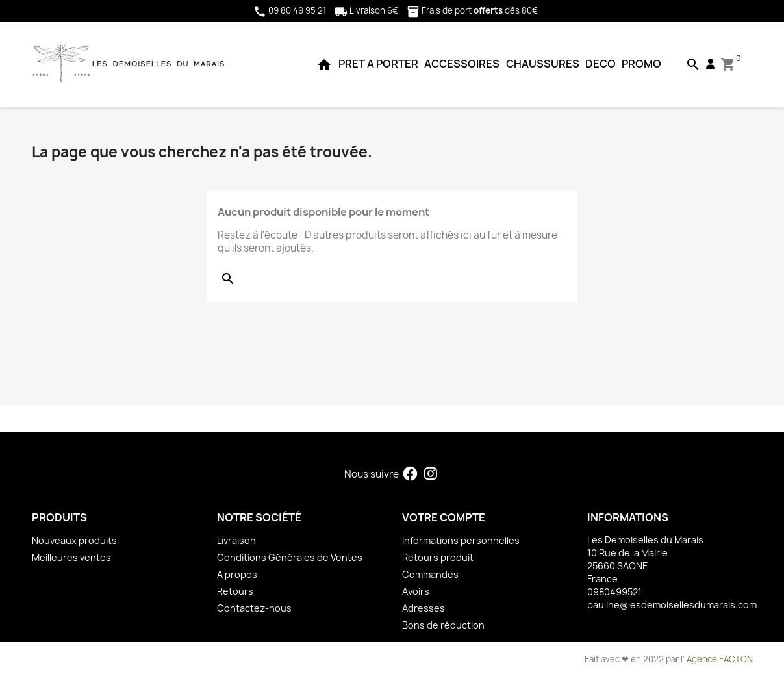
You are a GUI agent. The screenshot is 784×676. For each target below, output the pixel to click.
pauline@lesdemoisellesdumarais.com (672, 605)
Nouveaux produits (74, 540)
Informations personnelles (461, 540)
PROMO (641, 64)
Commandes (430, 574)
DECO (601, 64)
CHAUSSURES (543, 64)
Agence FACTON (720, 659)
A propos (237, 574)
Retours (235, 591)
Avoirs (416, 591)
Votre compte (444, 517)
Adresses (424, 608)
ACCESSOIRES (462, 64)
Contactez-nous (254, 608)
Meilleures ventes (71, 557)
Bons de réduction (443, 625)
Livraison (236, 540)
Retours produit (438, 557)
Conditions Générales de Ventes (290, 557)
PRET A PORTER (378, 64)
